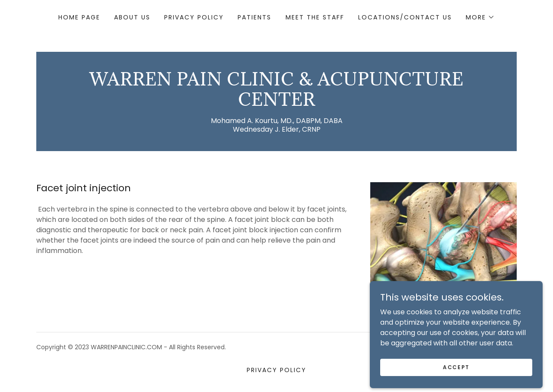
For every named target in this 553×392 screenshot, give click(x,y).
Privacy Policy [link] (194, 17)
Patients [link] (254, 17)
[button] (480, 17)
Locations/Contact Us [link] (405, 17)
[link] (276, 103)
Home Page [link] (79, 17)
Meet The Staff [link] (315, 17)
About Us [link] (132, 17)
